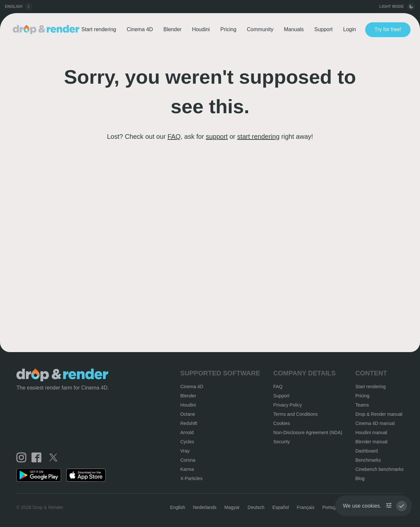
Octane (188, 414)
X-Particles (191, 478)
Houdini (201, 29)
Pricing (228, 29)
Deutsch (256, 507)
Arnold (187, 432)
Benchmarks (368, 460)
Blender (172, 29)
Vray (185, 451)
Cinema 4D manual (375, 423)
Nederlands (205, 507)
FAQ (174, 137)
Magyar (232, 507)
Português (333, 507)
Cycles (187, 442)
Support (324, 29)
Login (350, 29)
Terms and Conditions (295, 414)
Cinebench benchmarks (379, 469)
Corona (188, 460)
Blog (360, 478)
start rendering (258, 137)
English (178, 507)
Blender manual (371, 442)
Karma (187, 469)
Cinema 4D (140, 29)
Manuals (294, 29)
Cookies (282, 423)
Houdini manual (371, 432)
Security (282, 442)
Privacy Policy (288, 405)
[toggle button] (411, 7)
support (217, 137)
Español (281, 507)
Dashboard (367, 451)
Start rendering (99, 29)
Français (305, 507)
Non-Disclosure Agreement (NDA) (308, 432)
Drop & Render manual (379, 414)
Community (260, 29)
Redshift (189, 423)
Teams (362, 405)
